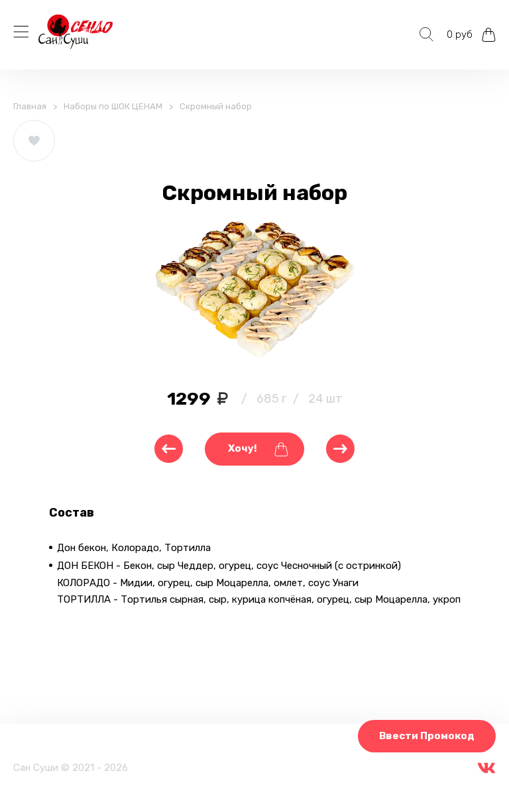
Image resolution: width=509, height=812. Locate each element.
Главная (30, 106)
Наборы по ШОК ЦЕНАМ (113, 106)
